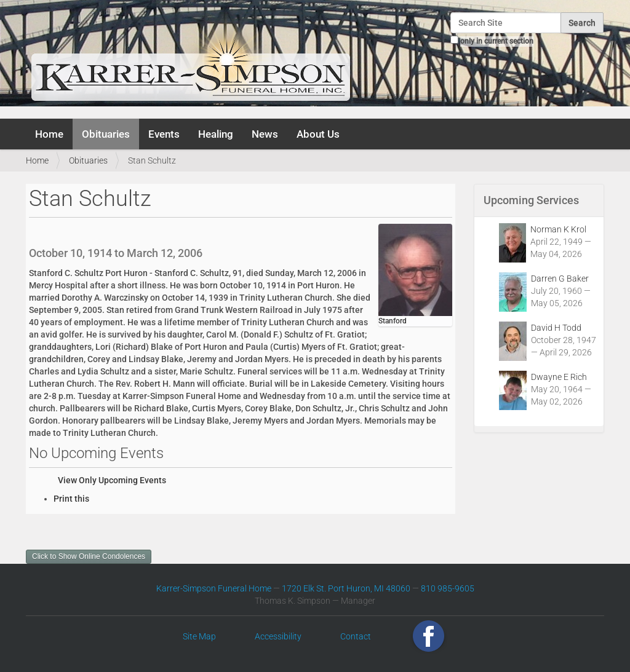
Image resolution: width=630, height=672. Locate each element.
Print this (71, 499)
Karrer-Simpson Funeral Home (214, 588)
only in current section (497, 41)
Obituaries (106, 134)
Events (164, 134)
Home (49, 134)
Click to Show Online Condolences (89, 556)
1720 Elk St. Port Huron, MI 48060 (346, 588)
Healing (216, 134)
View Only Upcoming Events (112, 480)
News (265, 134)
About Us (318, 134)
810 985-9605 (448, 588)
